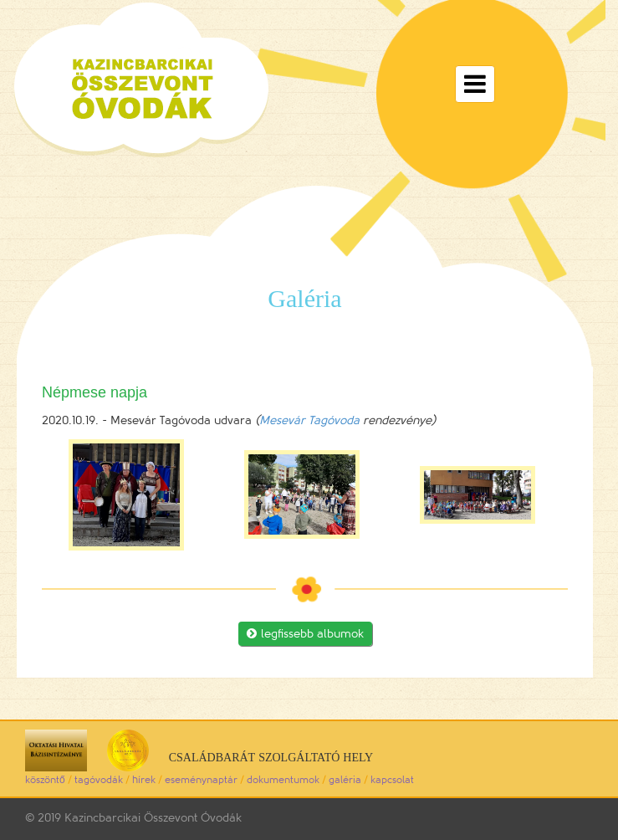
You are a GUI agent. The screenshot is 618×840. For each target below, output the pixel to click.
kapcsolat (392, 780)
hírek (144, 780)
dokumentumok (283, 780)
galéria (345, 780)
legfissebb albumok (305, 634)
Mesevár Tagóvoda (309, 420)
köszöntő (45, 780)
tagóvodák (99, 780)
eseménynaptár (201, 780)
